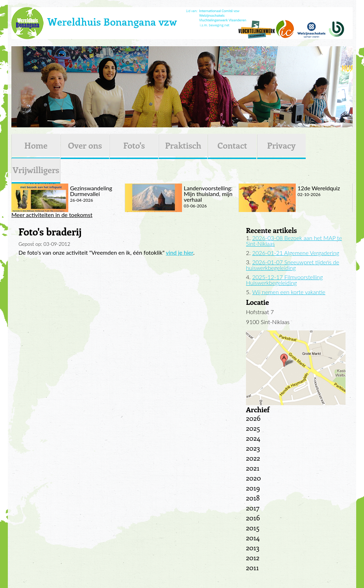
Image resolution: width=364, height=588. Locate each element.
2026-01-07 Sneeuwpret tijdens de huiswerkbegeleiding (293, 265)
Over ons (85, 145)
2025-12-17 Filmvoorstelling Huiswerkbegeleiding (284, 280)
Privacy (282, 145)
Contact (232, 145)
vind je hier (180, 252)
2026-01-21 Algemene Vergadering (296, 253)
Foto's (134, 145)
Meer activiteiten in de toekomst (52, 215)
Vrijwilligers (36, 170)
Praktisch (183, 145)
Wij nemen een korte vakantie (289, 292)
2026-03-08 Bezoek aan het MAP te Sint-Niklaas (294, 241)
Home (36, 145)
